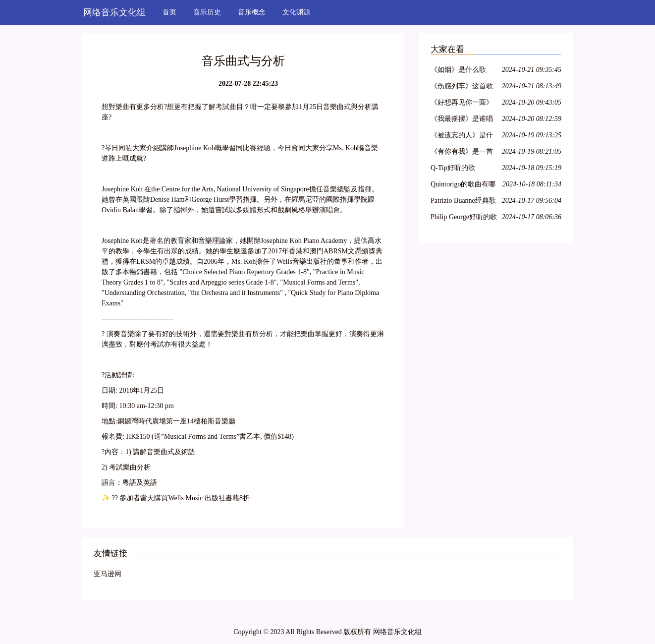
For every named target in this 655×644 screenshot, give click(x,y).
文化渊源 (296, 12)
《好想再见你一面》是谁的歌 (462, 104)
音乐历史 (207, 12)
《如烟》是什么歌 (458, 70)
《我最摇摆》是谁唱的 (462, 120)
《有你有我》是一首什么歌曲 (462, 153)
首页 (169, 12)
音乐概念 (252, 12)
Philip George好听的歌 (464, 217)
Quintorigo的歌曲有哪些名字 (463, 186)
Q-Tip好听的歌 (453, 168)
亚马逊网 (108, 574)
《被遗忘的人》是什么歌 (462, 137)
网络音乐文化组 (114, 12)
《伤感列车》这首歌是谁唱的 (462, 88)
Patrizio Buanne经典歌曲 (463, 202)
